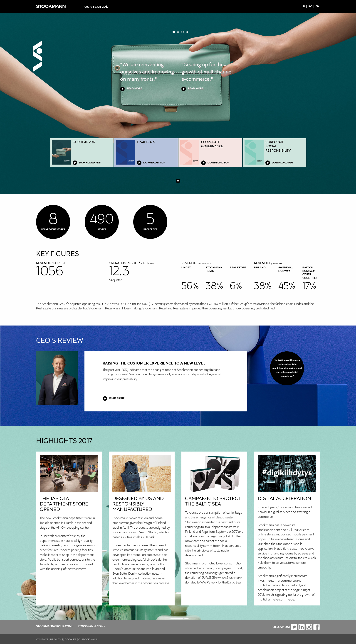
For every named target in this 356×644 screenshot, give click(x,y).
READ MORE (134, 89)
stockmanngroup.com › (55, 626)
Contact (42, 640)
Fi (304, 7)
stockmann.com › (91, 626)
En (317, 7)
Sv (310, 7)
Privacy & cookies (63, 640)
